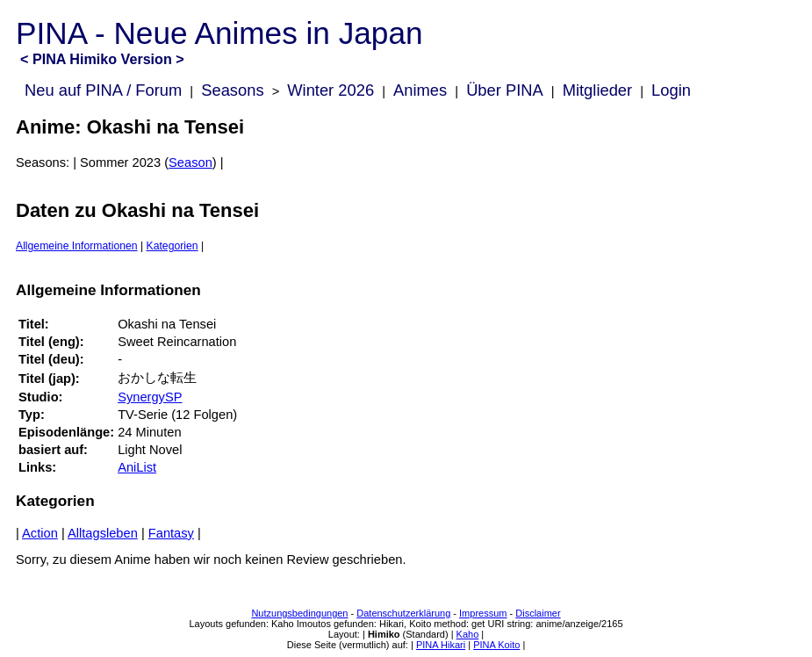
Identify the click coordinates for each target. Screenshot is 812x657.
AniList (137, 467)
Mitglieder (597, 90)
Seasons (232, 90)
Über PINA (505, 90)
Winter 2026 (331, 90)
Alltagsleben (103, 533)
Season (190, 162)
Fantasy (171, 533)
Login (671, 90)
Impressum (483, 613)
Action (40, 533)
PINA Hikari (441, 645)
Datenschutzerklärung (403, 613)
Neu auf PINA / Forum (103, 90)
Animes (420, 90)
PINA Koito (496, 645)
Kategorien (172, 246)
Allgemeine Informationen (77, 246)
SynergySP (150, 397)
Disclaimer (538, 613)
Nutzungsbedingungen (299, 613)
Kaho (468, 634)
